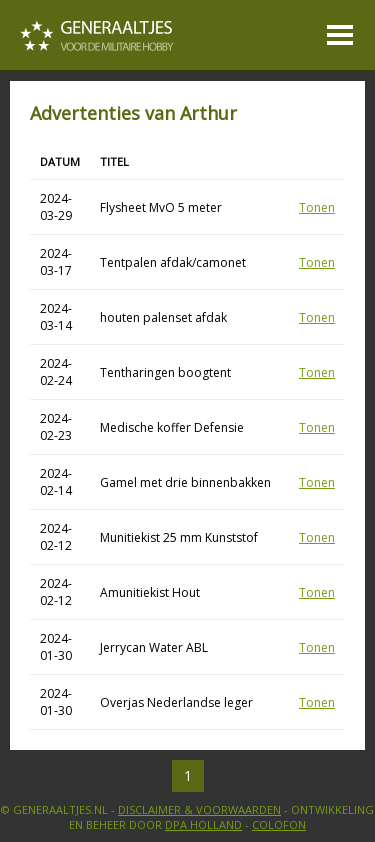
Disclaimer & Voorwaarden (199, 809)
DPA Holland (203, 824)
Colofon (279, 824)
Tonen (317, 207)
